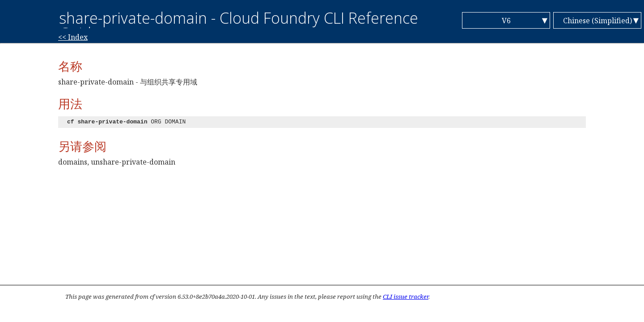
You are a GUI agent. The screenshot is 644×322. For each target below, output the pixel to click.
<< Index (73, 37)
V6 (506, 21)
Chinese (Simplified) (597, 21)
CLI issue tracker (406, 297)
